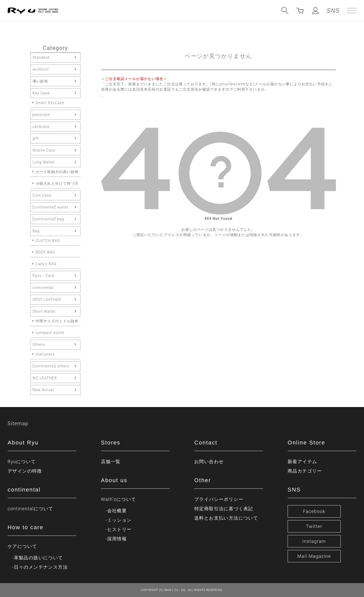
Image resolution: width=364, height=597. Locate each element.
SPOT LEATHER (47, 300)
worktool (41, 69)
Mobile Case (44, 150)
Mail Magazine (314, 556)
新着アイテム (302, 462)
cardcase (41, 126)
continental (43, 288)
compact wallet (50, 333)
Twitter (314, 526)
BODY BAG (45, 252)
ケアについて (22, 546)
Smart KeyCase (50, 103)
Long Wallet (44, 162)
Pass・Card (44, 276)
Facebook (314, 511)
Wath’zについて (118, 499)
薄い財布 (40, 81)
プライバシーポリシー (219, 499)
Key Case (41, 93)
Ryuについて (22, 462)
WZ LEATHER (45, 378)
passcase (41, 115)
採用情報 (117, 539)
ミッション (120, 520)
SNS (333, 11)
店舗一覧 (111, 462)
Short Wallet (44, 311)
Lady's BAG (46, 264)
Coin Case (42, 195)
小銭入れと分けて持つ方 (57, 183)
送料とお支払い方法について (226, 518)
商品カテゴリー (305, 471)
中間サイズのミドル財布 (57, 321)
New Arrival (43, 390)
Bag (36, 231)
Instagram (314, 541)
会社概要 (117, 511)
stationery (45, 354)
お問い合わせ (209, 462)
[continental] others (51, 366)
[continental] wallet (51, 207)
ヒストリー (120, 529)
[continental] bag (48, 219)
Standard (41, 57)
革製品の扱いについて (38, 558)
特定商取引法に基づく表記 (224, 509)
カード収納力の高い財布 (57, 172)
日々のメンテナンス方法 (41, 567)
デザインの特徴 (25, 471)
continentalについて (30, 509)
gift (36, 138)
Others (39, 345)
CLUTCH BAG (48, 241)
